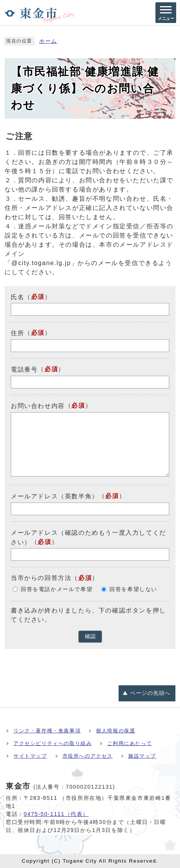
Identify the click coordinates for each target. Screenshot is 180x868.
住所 (17, 333)
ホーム (48, 41)
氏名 (17, 297)
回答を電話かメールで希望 (57, 589)
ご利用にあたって (130, 743)
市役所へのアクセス (88, 756)
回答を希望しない (133, 589)
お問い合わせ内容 (38, 406)
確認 (90, 636)
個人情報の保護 (116, 731)
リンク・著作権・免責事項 (47, 731)
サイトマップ (30, 756)
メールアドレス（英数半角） (55, 496)
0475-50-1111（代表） (56, 814)
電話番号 (24, 369)
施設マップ (142, 756)
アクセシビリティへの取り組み (53, 743)
